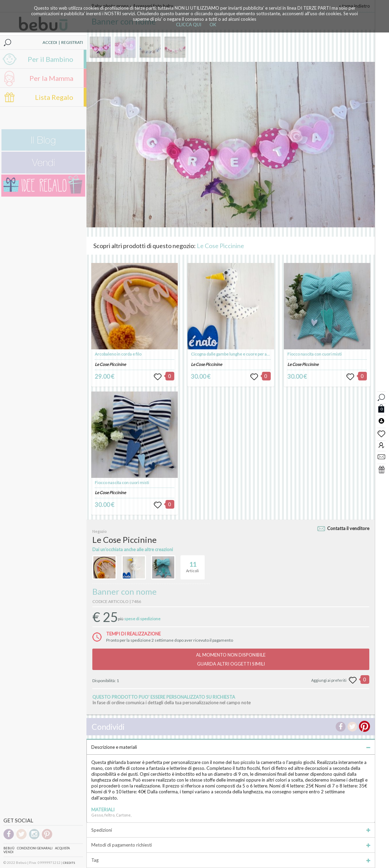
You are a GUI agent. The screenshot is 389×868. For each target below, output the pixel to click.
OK (213, 25)
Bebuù (9, 848)
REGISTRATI (72, 42)
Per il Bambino (50, 59)
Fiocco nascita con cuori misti (122, 483)
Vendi (8, 852)
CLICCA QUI (189, 25)
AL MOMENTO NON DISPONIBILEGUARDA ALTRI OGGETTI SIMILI (231, 659)
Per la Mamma (51, 78)
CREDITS (69, 863)
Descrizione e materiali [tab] (231, 747)
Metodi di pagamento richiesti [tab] (231, 845)
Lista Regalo (54, 97)
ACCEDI (50, 42)
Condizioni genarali (35, 848)
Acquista (62, 848)
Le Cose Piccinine (220, 246)
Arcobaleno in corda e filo (118, 354)
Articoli (192, 564)
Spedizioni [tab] (231, 830)
